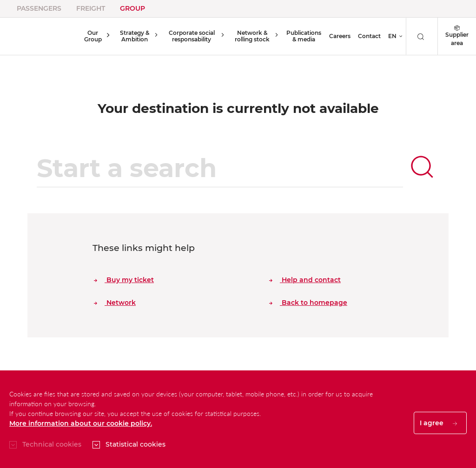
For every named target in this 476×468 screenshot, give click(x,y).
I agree (438, 423)
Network (115, 303)
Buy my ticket (124, 280)
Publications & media (303, 36)
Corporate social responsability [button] (189, 36)
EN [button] (392, 36)
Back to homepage (308, 303)
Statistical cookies (136, 444)
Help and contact (305, 280)
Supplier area (457, 36)
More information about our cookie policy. (81, 423)
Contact (369, 36)
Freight (91, 8)
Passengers (39, 8)
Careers (340, 36)
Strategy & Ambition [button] (131, 36)
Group (132, 8)
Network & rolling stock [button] (250, 36)
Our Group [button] (92, 36)
